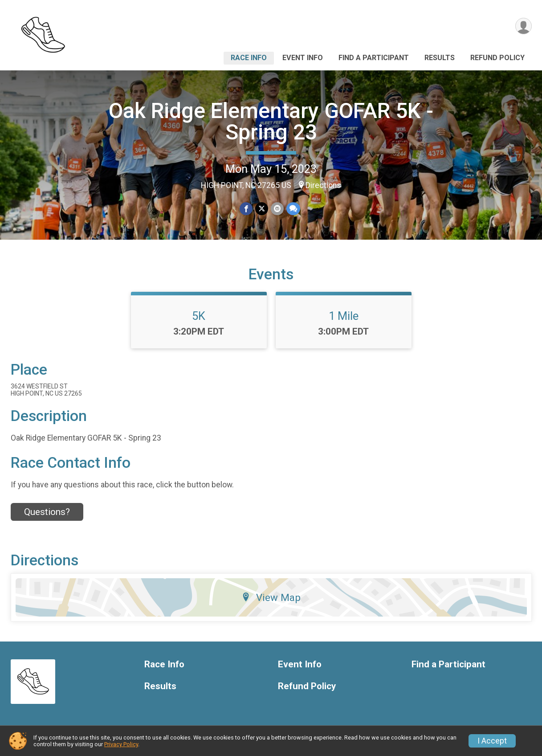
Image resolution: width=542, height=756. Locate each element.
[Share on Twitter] (262, 209)
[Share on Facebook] (246, 209)
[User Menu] (524, 26)
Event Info (303, 58)
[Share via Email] (277, 209)
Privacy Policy (121, 744)
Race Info (249, 58)
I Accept (492, 741)
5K (199, 316)
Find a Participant (374, 58)
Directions (323, 185)
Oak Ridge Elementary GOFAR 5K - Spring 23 (271, 121)
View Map (271, 597)
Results (440, 58)
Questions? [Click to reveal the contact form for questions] (47, 512)
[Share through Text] (293, 209)
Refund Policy (497, 58)
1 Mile (344, 316)
